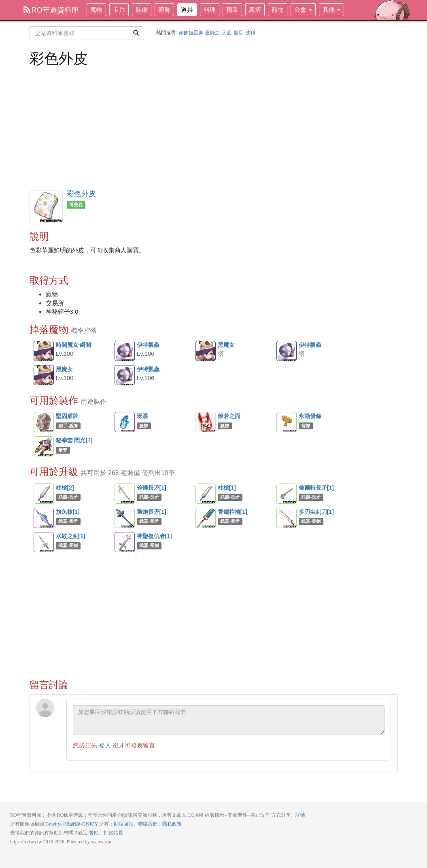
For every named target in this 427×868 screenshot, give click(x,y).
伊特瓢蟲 (125, 351)
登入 (105, 745)
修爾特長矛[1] (287, 494)
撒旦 (238, 33)
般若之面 (206, 422)
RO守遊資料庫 (51, 10)
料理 (210, 10)
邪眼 (125, 422)
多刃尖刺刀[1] (287, 518)
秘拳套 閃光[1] (44, 446)
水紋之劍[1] (44, 542)
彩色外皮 (81, 194)
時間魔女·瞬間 (44, 351)
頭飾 (164, 10)
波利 (250, 33)
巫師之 (212, 33)
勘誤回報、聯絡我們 (136, 824)
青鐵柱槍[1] (206, 518)
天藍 (227, 33)
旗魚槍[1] (44, 518)
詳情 (300, 815)
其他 (331, 10)
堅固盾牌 (44, 422)
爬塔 (255, 10)
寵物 (278, 10)
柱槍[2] (44, 494)
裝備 (142, 10)
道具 (187, 10)
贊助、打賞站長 (106, 833)
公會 (303, 10)
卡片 (119, 10)
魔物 (96, 10)
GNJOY (90, 824)
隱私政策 (172, 824)
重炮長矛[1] (125, 518)
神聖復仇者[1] (125, 542)
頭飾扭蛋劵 (191, 33)
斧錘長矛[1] (125, 494)
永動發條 (287, 422)
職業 (232, 10)
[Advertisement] (214, 127)
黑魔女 (206, 351)
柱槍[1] (206, 494)
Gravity (53, 824)
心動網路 (71, 824)
